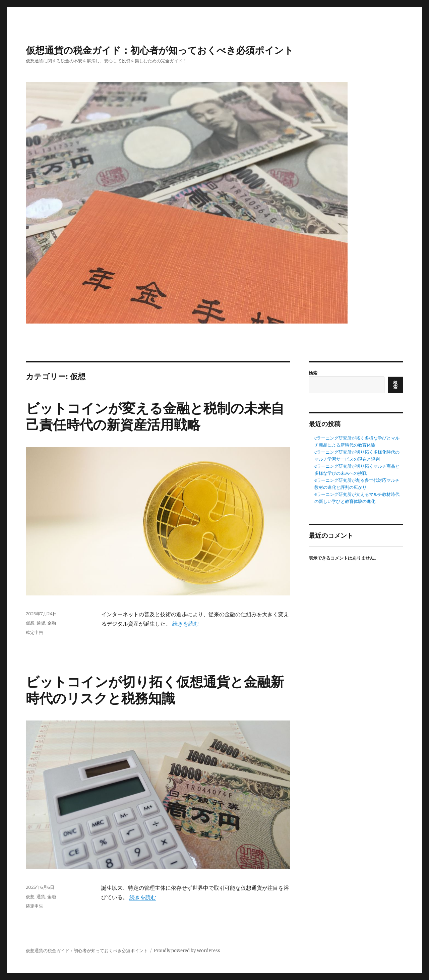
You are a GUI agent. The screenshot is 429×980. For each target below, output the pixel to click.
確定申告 (35, 632)
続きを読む (186, 624)
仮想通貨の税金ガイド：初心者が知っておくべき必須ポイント (160, 50)
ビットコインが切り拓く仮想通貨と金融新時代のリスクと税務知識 (155, 690)
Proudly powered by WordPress (187, 951)
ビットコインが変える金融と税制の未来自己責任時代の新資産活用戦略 (155, 416)
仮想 (30, 623)
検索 (313, 373)
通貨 (41, 623)
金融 (52, 623)
